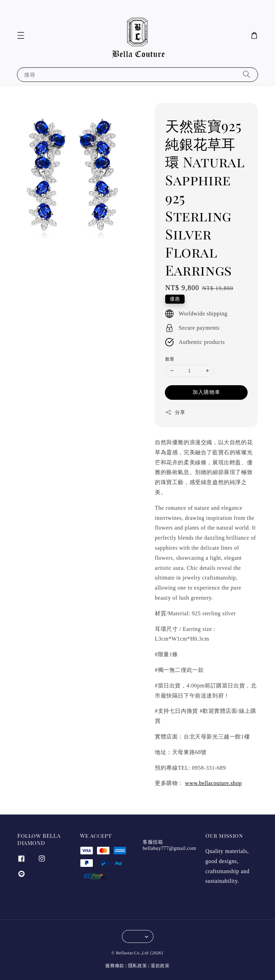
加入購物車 (206, 392)
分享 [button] (175, 412)
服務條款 (115, 966)
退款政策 (160, 966)
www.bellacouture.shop (214, 783)
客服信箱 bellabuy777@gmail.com (169, 845)
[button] (21, 35)
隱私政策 (138, 966)
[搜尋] (247, 74)
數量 (170, 359)
